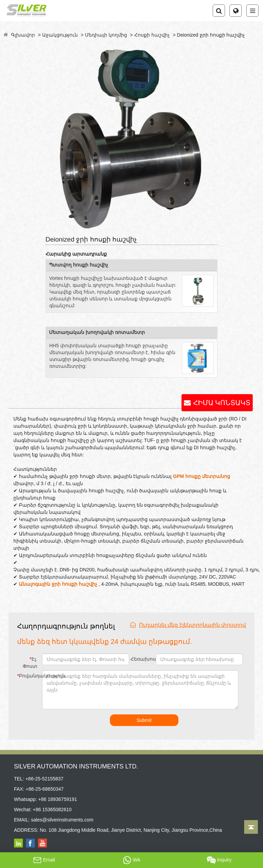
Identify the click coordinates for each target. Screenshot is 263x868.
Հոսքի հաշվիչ (152, 35)
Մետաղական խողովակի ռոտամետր (97, 332)
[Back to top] (251, 827)
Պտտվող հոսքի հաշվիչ (79, 265)
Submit (144, 720)
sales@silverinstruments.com (62, 820)
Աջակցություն (60, 35)
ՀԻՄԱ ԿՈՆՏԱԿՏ (222, 403)
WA (131, 860)
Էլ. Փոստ (30, 663)
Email (44, 860)
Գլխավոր (23, 35)
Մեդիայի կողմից (106, 35)
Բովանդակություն (28, 676)
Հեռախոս (142, 659)
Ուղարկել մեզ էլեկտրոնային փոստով (188, 625)
